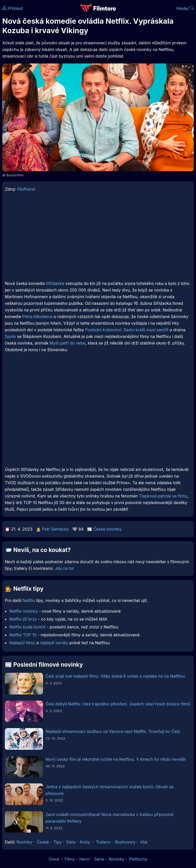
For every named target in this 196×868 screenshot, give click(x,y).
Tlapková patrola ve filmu (163, 496)
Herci (85, 859)
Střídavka (55, 283)
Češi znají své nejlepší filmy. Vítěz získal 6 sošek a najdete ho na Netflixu (115, 676)
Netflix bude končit (27, 627)
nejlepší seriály (54, 643)
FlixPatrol (26, 189)
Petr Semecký (55, 529)
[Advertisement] (98, 240)
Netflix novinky (24, 611)
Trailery (103, 842)
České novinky (108, 529)
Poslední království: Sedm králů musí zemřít (127, 330)
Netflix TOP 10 (23, 635)
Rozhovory (125, 842)
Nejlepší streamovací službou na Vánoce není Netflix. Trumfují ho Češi (113, 731)
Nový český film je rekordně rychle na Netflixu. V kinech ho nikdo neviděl (116, 759)
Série (99, 859)
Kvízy (85, 842)
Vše (144, 842)
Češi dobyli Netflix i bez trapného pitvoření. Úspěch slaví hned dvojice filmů (118, 704)
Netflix (29, 600)
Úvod (54, 859)
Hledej (185, 8)
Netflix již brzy (23, 619)
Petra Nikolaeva (37, 317)
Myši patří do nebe (68, 343)
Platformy (138, 859)
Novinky (24, 842)
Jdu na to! (64, 568)
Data (71, 842)
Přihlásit (13, 8)
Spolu (10, 336)
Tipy (58, 842)
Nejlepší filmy (22, 643)
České (43, 842)
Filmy (70, 859)
